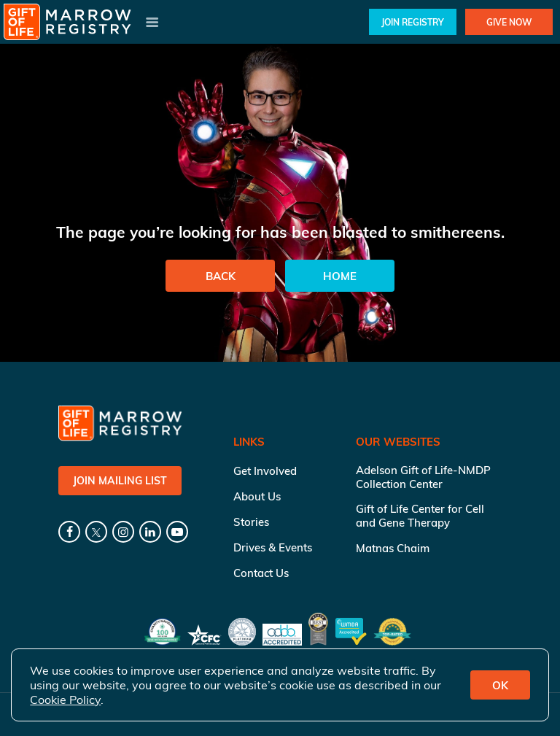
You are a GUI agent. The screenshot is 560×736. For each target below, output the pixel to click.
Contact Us (261, 573)
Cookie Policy (65, 700)
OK (500, 685)
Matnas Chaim (393, 548)
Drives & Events (273, 547)
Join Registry (413, 22)
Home (340, 276)
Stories (251, 522)
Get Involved (265, 471)
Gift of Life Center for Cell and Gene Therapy (420, 516)
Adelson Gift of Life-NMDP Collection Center (423, 477)
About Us (257, 496)
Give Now (509, 22)
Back (221, 276)
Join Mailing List (120, 481)
